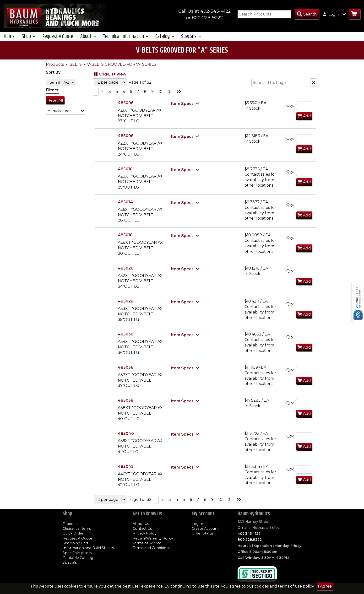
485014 (125, 206)
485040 (126, 438)
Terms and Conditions (152, 548)
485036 (126, 372)
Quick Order (73, 534)
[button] (66, 115)
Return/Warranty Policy (153, 538)
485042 (126, 471)
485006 (126, 107)
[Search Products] (307, 14)
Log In (197, 524)
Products (55, 69)
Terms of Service (147, 543)
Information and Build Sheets (88, 548)
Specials (70, 562)
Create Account (205, 529)
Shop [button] (28, 41)
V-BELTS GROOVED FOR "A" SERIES (122, 69)
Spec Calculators (77, 553)
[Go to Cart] (355, 14)
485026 (126, 273)
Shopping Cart (76, 543)
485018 (125, 239)
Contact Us (142, 529)
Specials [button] (191, 41)
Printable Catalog (78, 558)
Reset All (55, 104)
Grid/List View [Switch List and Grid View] (109, 78)
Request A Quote (58, 41)
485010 (125, 173)
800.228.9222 (250, 540)
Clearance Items (77, 529)
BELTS (76, 69)
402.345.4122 (249, 534)
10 (160, 96)
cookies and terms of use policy (284, 586)
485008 (126, 140)
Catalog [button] (165, 41)
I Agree (325, 586)
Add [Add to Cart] (304, 120)
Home (9, 41)
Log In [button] (334, 14)
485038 (126, 405)
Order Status (203, 534)
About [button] (88, 41)
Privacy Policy (145, 534)
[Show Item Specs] (186, 108)
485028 (126, 305)
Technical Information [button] (126, 41)
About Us (141, 524)
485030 (126, 338)
